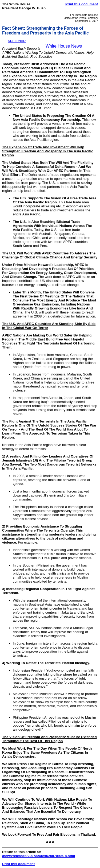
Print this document (82, 4)
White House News (64, 46)
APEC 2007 (17, 41)
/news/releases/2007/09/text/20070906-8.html (39, 856)
